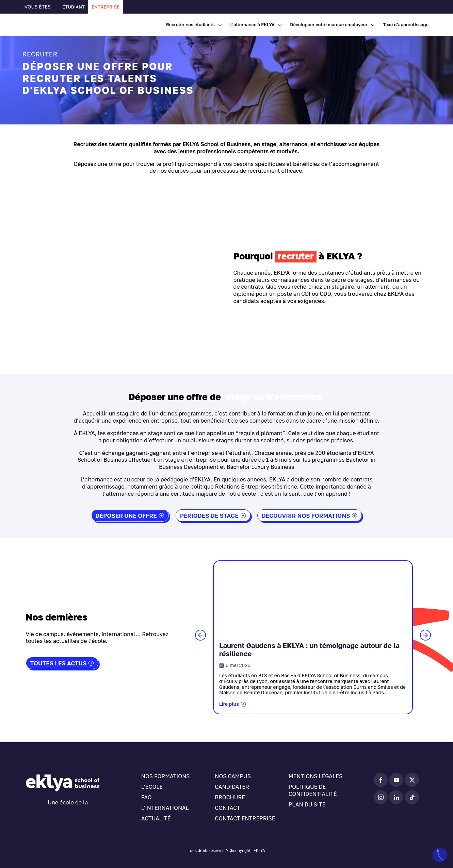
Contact (227, 808)
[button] (200, 635)
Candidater (232, 787)
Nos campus (233, 776)
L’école (152, 787)
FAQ (147, 797)
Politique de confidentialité (313, 790)
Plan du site (307, 804)
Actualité (156, 818)
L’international (165, 808)
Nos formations (166, 776)
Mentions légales (316, 776)
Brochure (230, 797)
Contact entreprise (245, 818)
